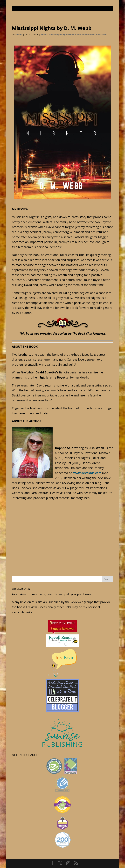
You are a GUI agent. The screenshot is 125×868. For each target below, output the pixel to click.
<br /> (62, 544)
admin (19, 35)
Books (44, 35)
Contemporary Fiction (61, 35)
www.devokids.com (87, 473)
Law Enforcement (85, 35)
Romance (101, 35)
